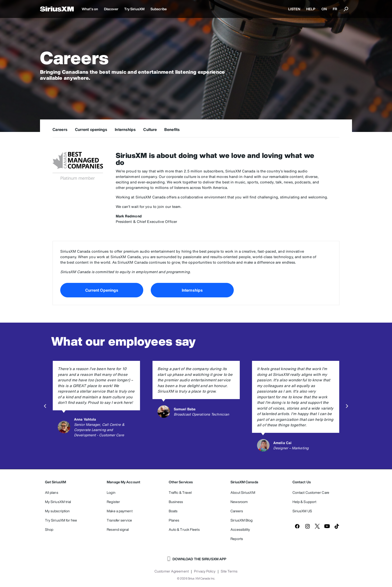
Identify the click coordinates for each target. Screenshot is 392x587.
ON (324, 9)
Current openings (91, 129)
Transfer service (119, 520)
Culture (150, 129)
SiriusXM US (302, 511)
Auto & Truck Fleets (184, 529)
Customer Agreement (172, 571)
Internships (125, 129)
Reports (237, 539)
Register (113, 502)
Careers (60, 129)
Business (176, 502)
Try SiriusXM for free (61, 520)
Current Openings (102, 290)
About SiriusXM (243, 492)
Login (111, 492)
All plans (52, 492)
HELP (311, 9)
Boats (173, 511)
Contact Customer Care (311, 492)
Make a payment (119, 511)
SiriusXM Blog (241, 520)
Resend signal (118, 529)
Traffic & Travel (180, 492)
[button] (45, 406)
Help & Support (304, 502)
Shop (49, 529)
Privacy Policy (205, 571)
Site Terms (229, 571)
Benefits (172, 129)
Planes (174, 520)
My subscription (57, 511)
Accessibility (240, 529)
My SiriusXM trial (58, 502)
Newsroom (239, 502)
